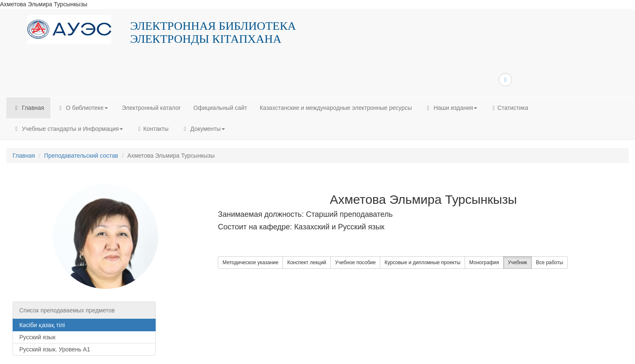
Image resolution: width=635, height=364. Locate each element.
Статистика (509, 108)
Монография (484, 263)
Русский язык (37, 337)
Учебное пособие (355, 263)
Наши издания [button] (451, 108)
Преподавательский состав (81, 156)
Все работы (550, 263)
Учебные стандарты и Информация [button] (68, 129)
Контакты (152, 129)
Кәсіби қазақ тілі (42, 325)
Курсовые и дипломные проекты (422, 263)
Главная (28, 108)
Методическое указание (250, 263)
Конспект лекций (307, 263)
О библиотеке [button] (82, 108)
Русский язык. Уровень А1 (55, 349)
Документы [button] (203, 129)
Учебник (517, 263)
